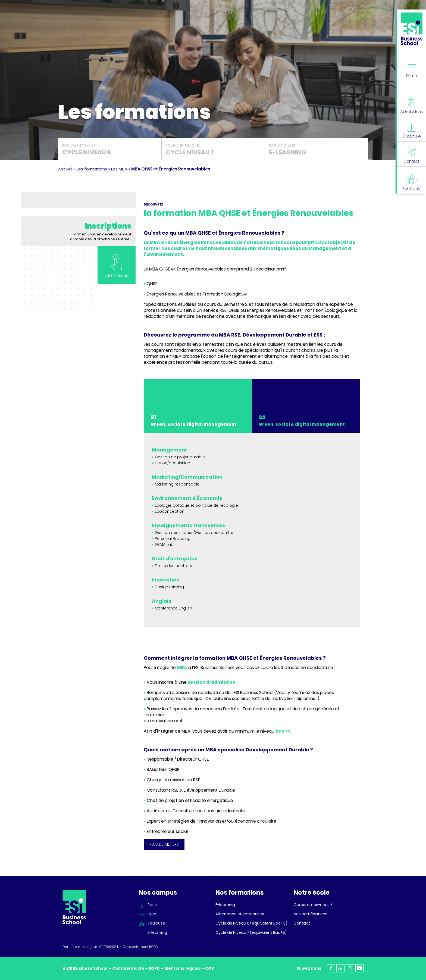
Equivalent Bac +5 (213, 150)
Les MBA (119, 169)
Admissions (412, 106)
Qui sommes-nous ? (313, 905)
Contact (411, 156)
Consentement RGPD (140, 947)
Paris (152, 905)
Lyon (152, 914)
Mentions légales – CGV (189, 968)
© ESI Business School (85, 968)
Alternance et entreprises (240, 914)
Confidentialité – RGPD (136, 968)
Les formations (92, 169)
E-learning (157, 932)
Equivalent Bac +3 (110, 150)
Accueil (65, 169)
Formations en (316, 150)
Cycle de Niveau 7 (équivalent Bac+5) (251, 932)
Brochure (412, 131)
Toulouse (156, 923)
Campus (412, 182)
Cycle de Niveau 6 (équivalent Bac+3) (251, 923)
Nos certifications (311, 914)
